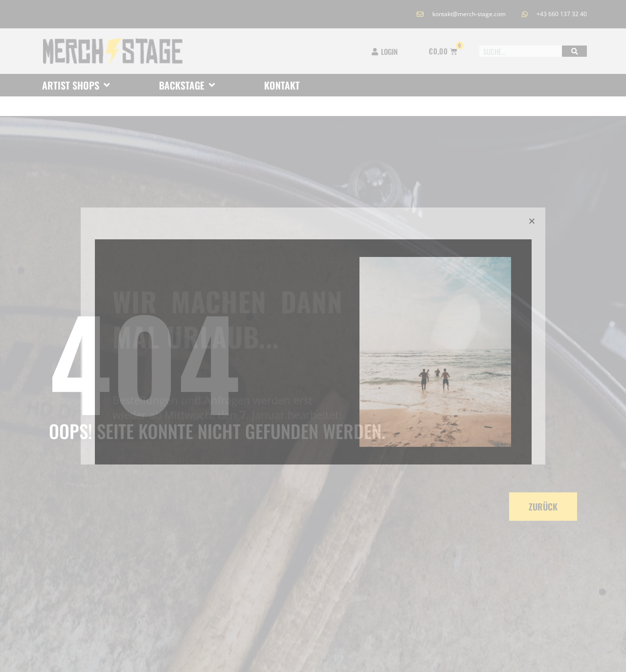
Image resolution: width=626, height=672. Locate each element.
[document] (313, 336)
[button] (532, 221)
